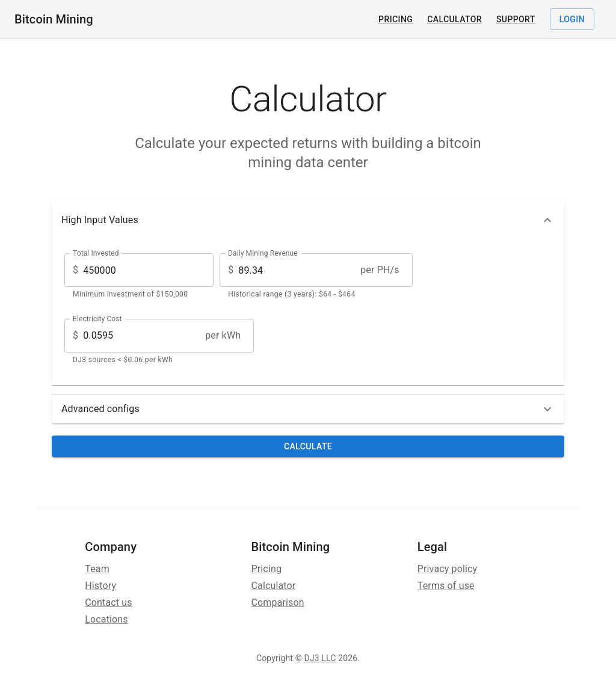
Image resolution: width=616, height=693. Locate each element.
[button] (308, 220)
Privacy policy (448, 569)
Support (516, 19)
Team (97, 569)
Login (572, 20)
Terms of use (446, 586)
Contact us (108, 602)
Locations (106, 619)
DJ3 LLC (320, 658)
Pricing (396, 19)
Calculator (454, 19)
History (100, 586)
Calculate (308, 447)
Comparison (278, 602)
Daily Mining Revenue (263, 253)
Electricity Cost (97, 318)
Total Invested (96, 253)
